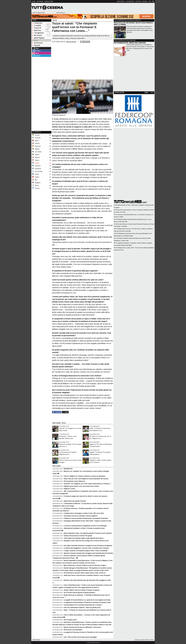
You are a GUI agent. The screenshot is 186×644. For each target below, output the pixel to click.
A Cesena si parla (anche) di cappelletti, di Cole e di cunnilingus (85, 526)
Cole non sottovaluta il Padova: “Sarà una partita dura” (82, 608)
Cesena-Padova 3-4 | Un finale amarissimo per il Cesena (83, 605)
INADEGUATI (68, 469)
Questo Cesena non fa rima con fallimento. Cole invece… (83, 627)
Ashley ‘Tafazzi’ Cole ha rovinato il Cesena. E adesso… (82, 590)
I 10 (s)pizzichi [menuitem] (38, 33)
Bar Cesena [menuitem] (37, 35)
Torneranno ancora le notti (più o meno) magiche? (81, 516)
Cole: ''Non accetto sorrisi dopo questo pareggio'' (80, 637)
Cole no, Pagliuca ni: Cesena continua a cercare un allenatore (85, 476)
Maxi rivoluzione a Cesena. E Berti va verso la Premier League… (85, 565)
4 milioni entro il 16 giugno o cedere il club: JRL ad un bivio (84, 513)
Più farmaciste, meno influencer (74, 481)
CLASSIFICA (37, 132)
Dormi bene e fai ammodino (73, 630)
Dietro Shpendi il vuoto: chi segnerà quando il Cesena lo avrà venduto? (88, 533)
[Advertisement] (110, 8)
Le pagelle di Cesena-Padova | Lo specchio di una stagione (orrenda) (87, 600)
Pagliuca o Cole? (69, 489)
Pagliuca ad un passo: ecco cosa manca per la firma (81, 486)
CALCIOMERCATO (121, 20)
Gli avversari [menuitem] (37, 43)
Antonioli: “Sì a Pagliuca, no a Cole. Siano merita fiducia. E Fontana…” (88, 484)
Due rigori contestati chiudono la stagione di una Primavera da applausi (88, 546)
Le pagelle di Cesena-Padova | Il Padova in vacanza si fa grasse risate (87, 602)
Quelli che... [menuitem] (37, 30)
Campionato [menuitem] (37, 23)
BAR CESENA (119, 40)
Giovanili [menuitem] (36, 45)
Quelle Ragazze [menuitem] (38, 38)
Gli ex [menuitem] (35, 40)
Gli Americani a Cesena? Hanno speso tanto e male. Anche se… (85, 573)
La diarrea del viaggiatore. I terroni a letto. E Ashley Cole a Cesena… (87, 548)
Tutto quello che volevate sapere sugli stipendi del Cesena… (84, 538)
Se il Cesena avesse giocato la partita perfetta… (80, 593)
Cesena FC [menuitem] (37, 28)
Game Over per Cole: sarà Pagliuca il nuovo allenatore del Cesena (86, 479)
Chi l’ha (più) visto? (70, 620)
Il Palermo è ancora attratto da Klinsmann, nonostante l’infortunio (86, 518)
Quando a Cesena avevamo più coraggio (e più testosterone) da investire (88, 553)
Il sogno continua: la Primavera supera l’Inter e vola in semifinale (86, 551)
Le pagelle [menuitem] (37, 25)
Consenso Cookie (140, 640)
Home (34, 20)
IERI (152, 92)
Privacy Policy (150, 640)
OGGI (146, 92)
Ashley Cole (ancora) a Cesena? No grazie (78, 536)
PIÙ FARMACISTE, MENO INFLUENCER (130, 43)
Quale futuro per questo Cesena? (75, 501)
